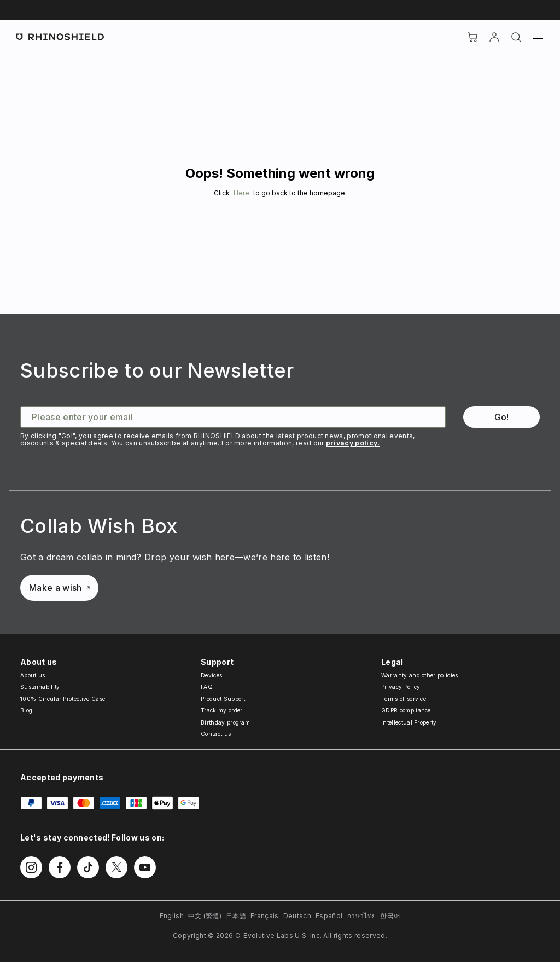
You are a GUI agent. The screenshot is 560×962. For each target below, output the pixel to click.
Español (329, 916)
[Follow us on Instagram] (31, 867)
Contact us (216, 734)
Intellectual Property (409, 722)
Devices (211, 675)
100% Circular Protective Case (63, 699)
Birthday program (225, 722)
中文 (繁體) (205, 916)
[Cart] (472, 37)
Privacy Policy (401, 687)
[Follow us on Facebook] (60, 867)
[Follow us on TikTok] (88, 867)
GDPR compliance (406, 710)
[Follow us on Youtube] (145, 867)
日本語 (236, 916)
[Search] (516, 37)
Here (241, 193)
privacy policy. (353, 443)
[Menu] (538, 37)
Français (265, 916)
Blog (26, 710)
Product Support (223, 699)
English (172, 916)
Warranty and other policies (420, 675)
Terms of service (404, 699)
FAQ (207, 687)
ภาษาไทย (361, 916)
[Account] (494, 37)
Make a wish (59, 588)
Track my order (221, 710)
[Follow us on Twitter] (116, 867)
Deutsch (297, 916)
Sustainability (40, 687)
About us (33, 675)
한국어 (390, 916)
